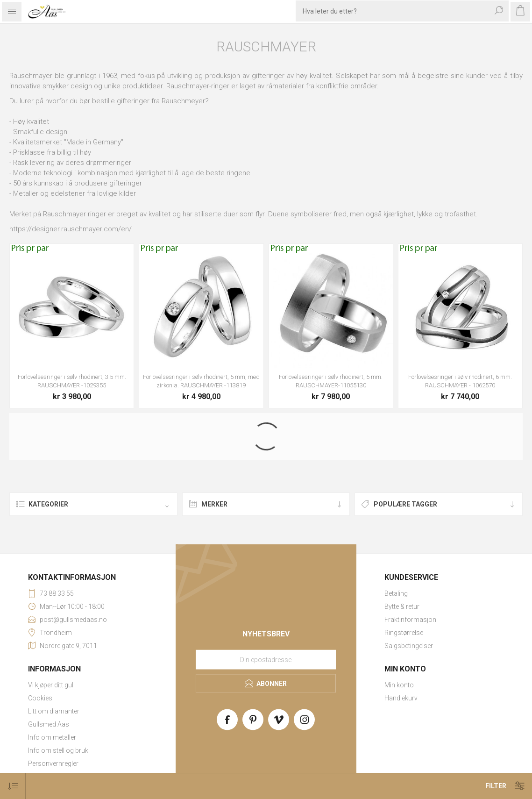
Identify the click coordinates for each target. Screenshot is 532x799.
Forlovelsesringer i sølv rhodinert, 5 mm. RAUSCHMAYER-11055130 (331, 381)
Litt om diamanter (54, 711)
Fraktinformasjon (410, 620)
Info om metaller (52, 737)
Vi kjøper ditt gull (51, 685)
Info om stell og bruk (58, 750)
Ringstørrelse (404, 633)
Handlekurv (401, 698)
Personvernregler (53, 763)
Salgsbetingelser (409, 646)
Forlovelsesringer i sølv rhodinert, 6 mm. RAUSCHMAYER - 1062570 (460, 381)
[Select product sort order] (13, 786)
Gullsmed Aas (49, 724)
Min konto (399, 685)
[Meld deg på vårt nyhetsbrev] (266, 660)
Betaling (396, 593)
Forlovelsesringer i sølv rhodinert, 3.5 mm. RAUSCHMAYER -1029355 (72, 381)
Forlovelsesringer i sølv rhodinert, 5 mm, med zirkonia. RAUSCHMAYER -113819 (201, 381)
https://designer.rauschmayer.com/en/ (71, 229)
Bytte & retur (402, 606)
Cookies (40, 698)
